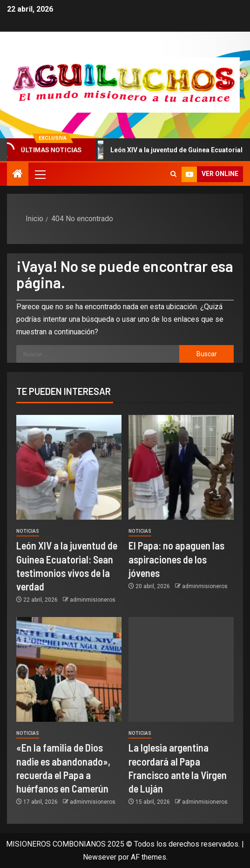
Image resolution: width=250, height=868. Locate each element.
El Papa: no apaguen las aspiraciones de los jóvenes (176, 559)
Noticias (28, 531)
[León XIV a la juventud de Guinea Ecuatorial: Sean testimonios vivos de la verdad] (69, 467)
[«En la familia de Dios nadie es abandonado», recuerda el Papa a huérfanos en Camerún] (69, 669)
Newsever (100, 857)
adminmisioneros (93, 600)
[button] (40, 174)
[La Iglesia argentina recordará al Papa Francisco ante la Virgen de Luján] (181, 669)
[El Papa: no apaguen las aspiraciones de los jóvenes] (181, 467)
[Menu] (40, 174)
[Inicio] (18, 175)
